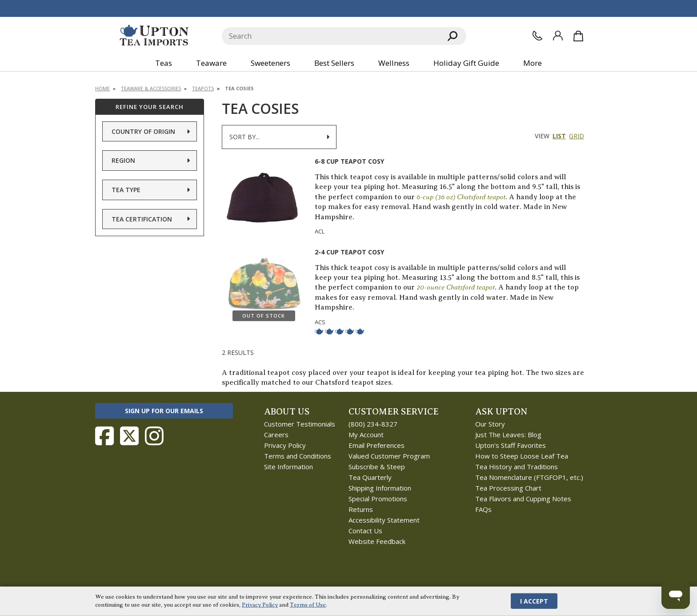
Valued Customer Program (389, 456)
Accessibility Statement (384, 520)
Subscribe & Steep (377, 467)
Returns (361, 509)
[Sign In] (558, 36)
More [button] (533, 63)
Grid (577, 136)
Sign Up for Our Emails (164, 411)
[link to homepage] (154, 36)
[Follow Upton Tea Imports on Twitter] (129, 436)
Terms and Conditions (298, 456)
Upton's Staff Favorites (511, 445)
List (559, 136)
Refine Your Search (150, 107)
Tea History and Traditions (517, 467)
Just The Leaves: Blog (508, 435)
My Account (366, 435)
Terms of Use (308, 605)
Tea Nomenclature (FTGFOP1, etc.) (529, 477)
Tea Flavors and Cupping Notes (523, 499)
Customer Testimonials (300, 424)
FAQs (483, 509)
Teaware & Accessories (151, 88)
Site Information (288, 467)
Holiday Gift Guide (466, 63)
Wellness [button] (394, 63)
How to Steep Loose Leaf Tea (522, 456)
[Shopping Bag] (578, 36)
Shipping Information (380, 488)
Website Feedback (377, 541)
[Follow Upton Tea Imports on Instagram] (154, 436)
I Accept (534, 601)
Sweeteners (270, 63)
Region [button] (123, 160)
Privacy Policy (285, 445)
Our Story (490, 424)
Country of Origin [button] (143, 131)
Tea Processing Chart (508, 488)
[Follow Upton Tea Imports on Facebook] (104, 436)
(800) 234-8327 (373, 424)
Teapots (203, 88)
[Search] (330, 36)
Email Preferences (377, 445)
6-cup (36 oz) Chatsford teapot (461, 197)
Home (102, 88)
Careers (276, 435)
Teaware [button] (211, 63)
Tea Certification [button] (142, 219)
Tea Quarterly (370, 477)
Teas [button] (164, 63)
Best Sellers (334, 63)
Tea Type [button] (126, 190)
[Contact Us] (537, 36)
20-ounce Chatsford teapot (456, 287)
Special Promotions (378, 499)
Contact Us (365, 531)
